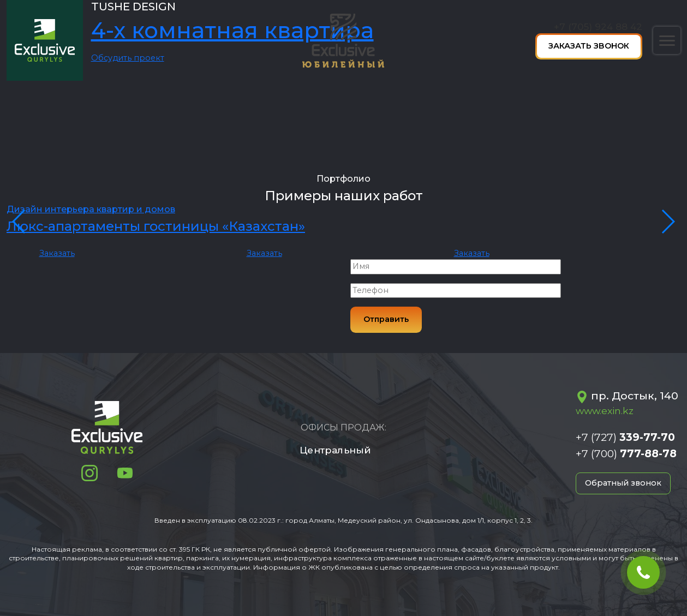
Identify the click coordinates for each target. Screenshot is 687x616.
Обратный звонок (623, 483)
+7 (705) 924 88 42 (598, 26)
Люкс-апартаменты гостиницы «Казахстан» (156, 226)
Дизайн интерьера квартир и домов (91, 209)
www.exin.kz (605, 411)
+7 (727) (625, 437)
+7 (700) (626, 453)
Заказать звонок (589, 46)
